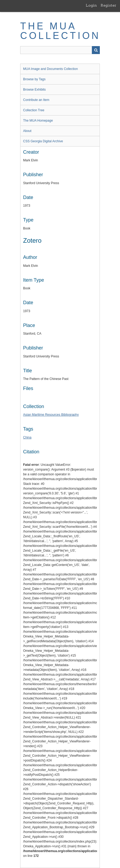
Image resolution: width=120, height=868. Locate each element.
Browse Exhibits (34, 90)
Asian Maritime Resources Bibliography (51, 415)
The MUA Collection (60, 31)
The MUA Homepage (38, 121)
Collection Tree (34, 110)
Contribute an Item (36, 100)
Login (91, 5)
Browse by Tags (34, 79)
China (27, 437)
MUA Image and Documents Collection (50, 69)
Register (108, 5)
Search (96, 50)
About (27, 131)
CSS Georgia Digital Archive (43, 141)
